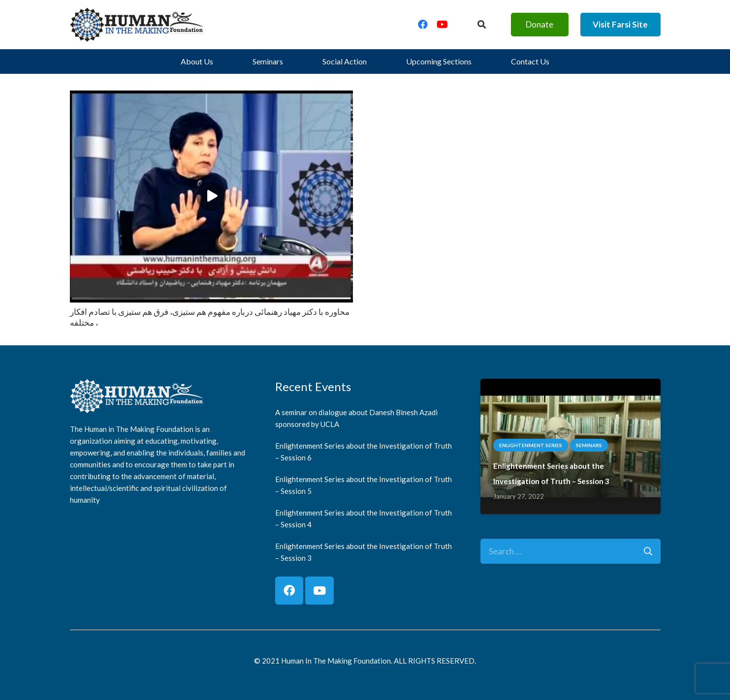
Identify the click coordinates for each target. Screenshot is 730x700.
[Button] (481, 25)
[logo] (137, 25)
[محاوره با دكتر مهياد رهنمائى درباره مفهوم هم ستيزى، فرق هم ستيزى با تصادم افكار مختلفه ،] (211, 98)
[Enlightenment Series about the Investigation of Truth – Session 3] (571, 386)
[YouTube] (443, 25)
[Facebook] (423, 25)
